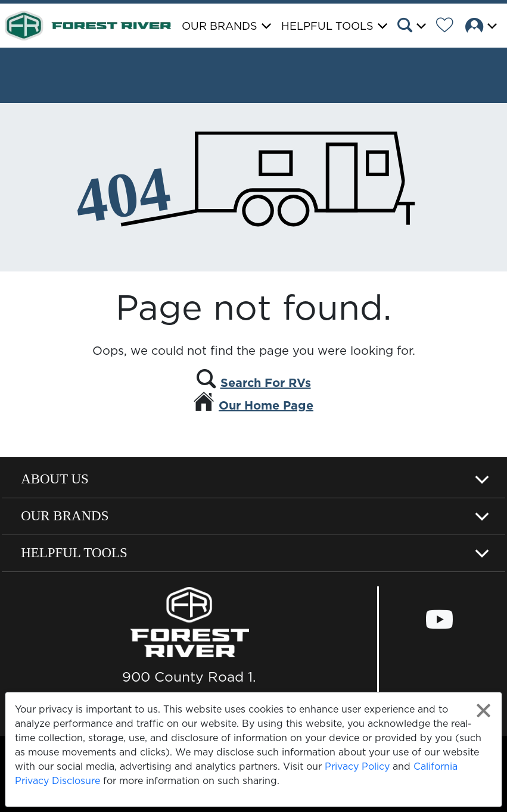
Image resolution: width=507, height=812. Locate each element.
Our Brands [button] (220, 26)
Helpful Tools (74, 553)
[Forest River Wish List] (449, 27)
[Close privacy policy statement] (483, 710)
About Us (55, 479)
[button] (415, 27)
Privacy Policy (357, 766)
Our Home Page (266, 405)
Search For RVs (266, 383)
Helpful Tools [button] (327, 26)
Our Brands (65, 516)
